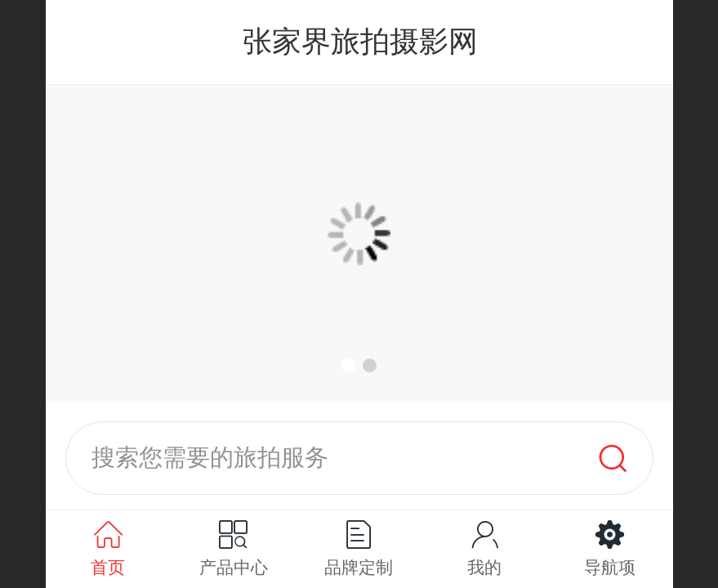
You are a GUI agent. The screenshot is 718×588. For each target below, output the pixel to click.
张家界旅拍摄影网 (360, 41)
